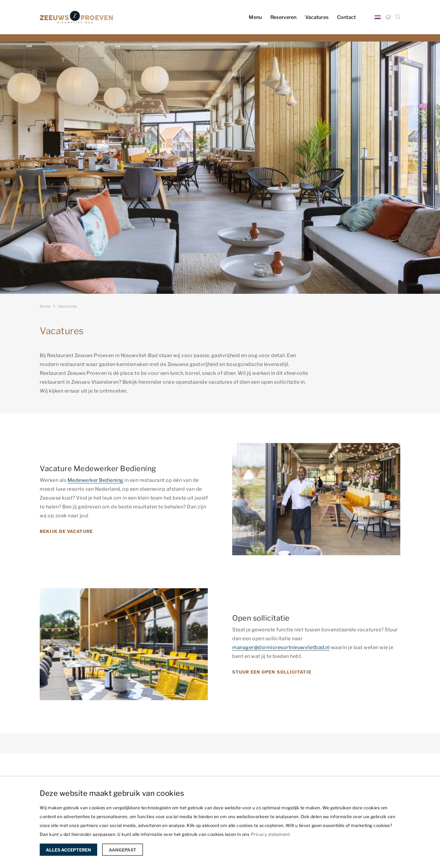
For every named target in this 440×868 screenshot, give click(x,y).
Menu (255, 17)
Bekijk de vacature (66, 531)
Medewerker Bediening (95, 480)
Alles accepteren (68, 850)
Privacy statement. (271, 834)
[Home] (388, 17)
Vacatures (317, 17)
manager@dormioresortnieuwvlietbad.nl (281, 647)
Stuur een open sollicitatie (272, 672)
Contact (346, 17)
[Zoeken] (398, 17)
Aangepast (123, 850)
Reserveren (284, 17)
